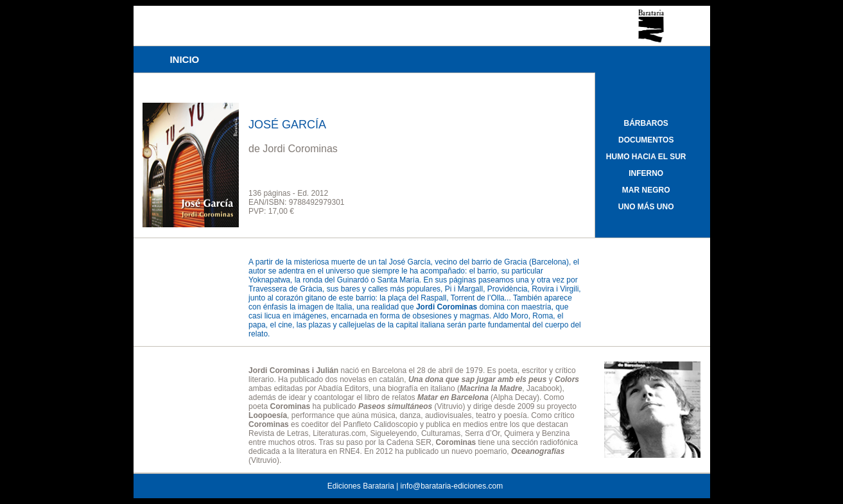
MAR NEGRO (646, 190)
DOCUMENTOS (646, 140)
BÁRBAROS (646, 123)
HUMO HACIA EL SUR (646, 157)
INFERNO (646, 173)
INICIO (184, 59)
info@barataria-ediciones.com (452, 486)
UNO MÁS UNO (646, 207)
